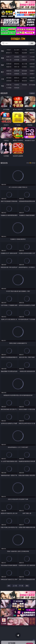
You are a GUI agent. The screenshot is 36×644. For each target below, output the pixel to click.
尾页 (27, 586)
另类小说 (17, 81)
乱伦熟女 (24, 67)
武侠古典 (32, 78)
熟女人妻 (9, 60)
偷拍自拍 (17, 64)
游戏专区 (32, 50)
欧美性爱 (32, 64)
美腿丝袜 (9, 74)
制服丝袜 (9, 67)
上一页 (15, 586)
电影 (2, 65)
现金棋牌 (24, 53)
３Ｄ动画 (32, 57)
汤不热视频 (32, 85)
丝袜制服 (17, 60)
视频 (2, 58)
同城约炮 (9, 85)
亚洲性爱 (9, 64)
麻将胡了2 (9, 53)
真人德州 (17, 50)
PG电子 (9, 50)
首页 (9, 586)
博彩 (2, 51)
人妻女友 (24, 78)
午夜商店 (17, 85)
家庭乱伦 (17, 78)
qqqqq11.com (18, 39)
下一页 (21, 586)
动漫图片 (32, 71)
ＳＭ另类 (32, 60)
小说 (2, 79)
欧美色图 (24, 71)
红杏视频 (9, 88)
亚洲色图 (17, 71)
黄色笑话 (24, 81)
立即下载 (30, 640)
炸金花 (17, 53)
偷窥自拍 (9, 71)
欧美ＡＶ (24, 57)
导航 (2, 86)
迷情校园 (9, 81)
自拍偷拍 (17, 57)
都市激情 (9, 78)
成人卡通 (24, 64)
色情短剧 (17, 88)
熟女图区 (24, 74)
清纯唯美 (17, 74)
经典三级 (17, 67)
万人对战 (24, 50)
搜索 (32, 43)
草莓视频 (24, 85)
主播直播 (24, 60)
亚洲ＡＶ (9, 57)
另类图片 (32, 74)
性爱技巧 (32, 81)
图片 (2, 72)
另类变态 (32, 67)
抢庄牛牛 (32, 53)
